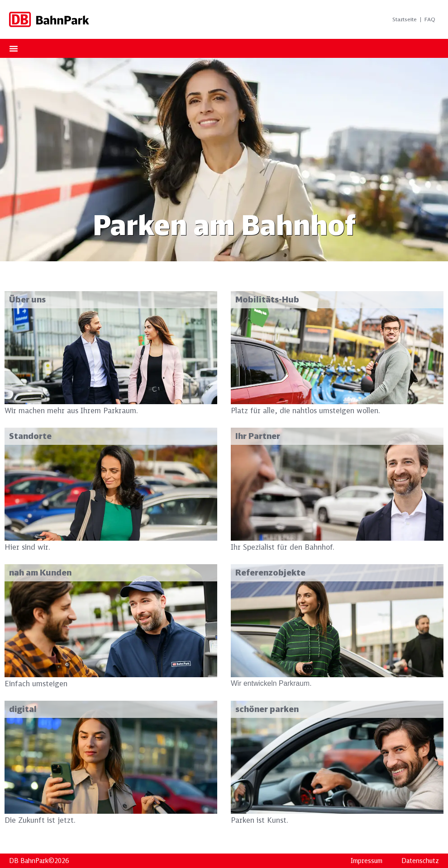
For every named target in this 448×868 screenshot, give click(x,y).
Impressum (367, 861)
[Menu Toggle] (14, 48)
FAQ (430, 19)
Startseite (405, 19)
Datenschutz (420, 861)
